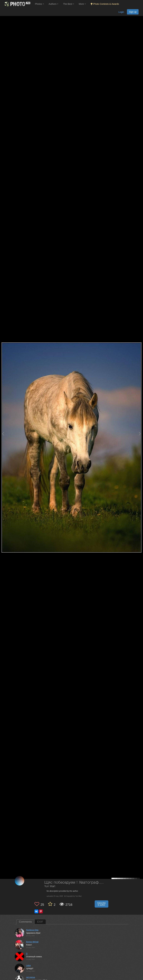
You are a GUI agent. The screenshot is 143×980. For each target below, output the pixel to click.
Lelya (28, 965)
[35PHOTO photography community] (17, 4)
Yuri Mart (50, 886)
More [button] (82, 4)
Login (121, 12)
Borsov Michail (32, 942)
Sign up (133, 12)
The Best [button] (69, 4)
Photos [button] (39, 4)
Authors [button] (54, 4)
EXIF (40, 922)
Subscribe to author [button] (102, 904)
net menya (31, 977)
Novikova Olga (32, 930)
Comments (25, 922)
